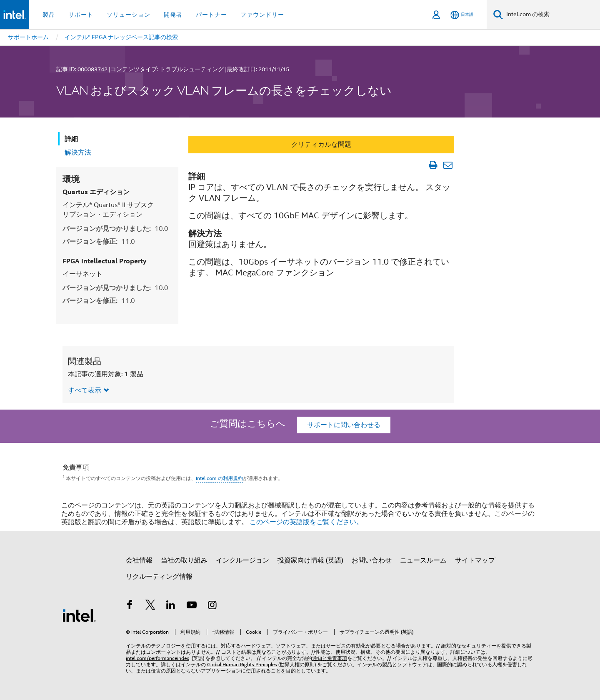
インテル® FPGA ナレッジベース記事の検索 (121, 37)
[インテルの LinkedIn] (171, 606)
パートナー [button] (211, 15)
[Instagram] (212, 606)
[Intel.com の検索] (551, 15)
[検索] (498, 14)
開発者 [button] (173, 15)
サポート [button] (81, 15)
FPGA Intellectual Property (105, 261)
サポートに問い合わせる (344, 425)
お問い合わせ (372, 560)
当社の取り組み (184, 560)
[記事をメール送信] (448, 165)
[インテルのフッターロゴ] (79, 615)
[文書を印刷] (433, 165)
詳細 (71, 139)
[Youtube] (192, 606)
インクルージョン (242, 560)
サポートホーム (28, 37)
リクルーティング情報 (159, 577)
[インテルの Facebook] (130, 606)
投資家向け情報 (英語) (310, 560)
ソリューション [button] (129, 15)
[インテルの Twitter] (150, 606)
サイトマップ (475, 560)
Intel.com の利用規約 (219, 478)
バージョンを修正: (99, 241)
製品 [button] (49, 15)
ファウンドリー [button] (262, 15)
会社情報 (139, 560)
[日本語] (462, 15)
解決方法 (78, 152)
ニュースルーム (423, 560)
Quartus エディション (96, 192)
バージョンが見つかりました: (115, 229)
